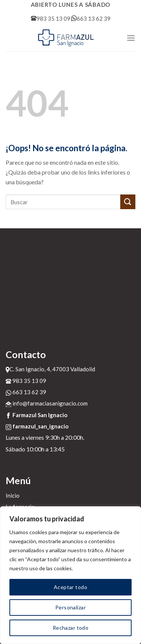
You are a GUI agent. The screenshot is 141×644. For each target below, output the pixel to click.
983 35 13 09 (51, 18)
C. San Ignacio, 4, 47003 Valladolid (50, 369)
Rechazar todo (70, 628)
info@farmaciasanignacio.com (47, 403)
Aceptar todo (70, 587)
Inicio (13, 495)
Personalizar (70, 607)
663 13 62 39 (91, 18)
